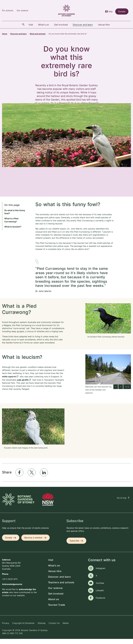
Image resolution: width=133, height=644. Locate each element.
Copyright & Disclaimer (23, 628)
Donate (122, 11)
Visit (51, 565)
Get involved (56, 599)
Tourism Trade (57, 610)
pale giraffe (23, 385)
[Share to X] (32, 477)
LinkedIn (100, 595)
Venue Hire (55, 576)
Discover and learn (19, 34)
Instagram (101, 573)
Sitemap (42, 628)
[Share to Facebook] (19, 477)
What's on (54, 571)
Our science (22, 10)
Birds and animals (38, 34)
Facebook (101, 603)
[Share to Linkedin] (44, 477)
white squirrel (9, 382)
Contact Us (54, 628)
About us (53, 604)
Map (111, 11)
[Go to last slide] (116, 392)
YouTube (100, 588)
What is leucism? (13, 232)
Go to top (123, 503)
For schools (8, 10)
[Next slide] (121, 392)
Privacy (6, 628)
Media (66, 628)
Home (5, 34)
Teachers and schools (61, 588)
